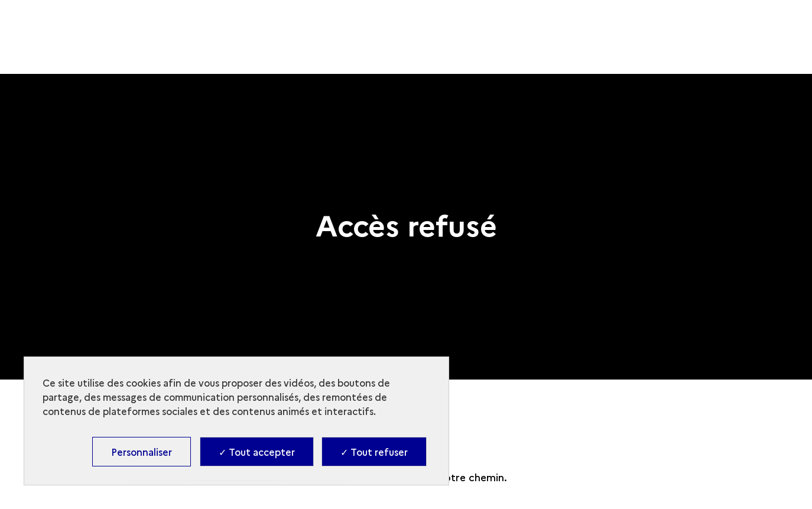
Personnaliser (142, 452)
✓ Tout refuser (374, 452)
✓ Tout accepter (257, 452)
